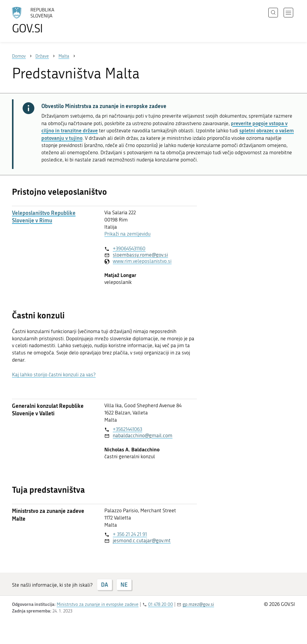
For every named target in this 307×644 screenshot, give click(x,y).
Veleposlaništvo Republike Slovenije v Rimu (44, 217)
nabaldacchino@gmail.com (143, 435)
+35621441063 (127, 429)
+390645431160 (129, 248)
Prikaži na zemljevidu (127, 234)
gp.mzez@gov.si (198, 604)
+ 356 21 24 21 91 (130, 534)
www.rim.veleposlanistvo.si (142, 261)
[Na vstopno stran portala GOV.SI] (50, 20)
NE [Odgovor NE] (124, 585)
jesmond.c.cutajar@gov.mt (142, 540)
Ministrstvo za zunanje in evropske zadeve (98, 604)
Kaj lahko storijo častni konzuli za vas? (54, 375)
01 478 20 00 (161, 604)
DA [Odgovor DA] (104, 585)
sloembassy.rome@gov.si (140, 255)
